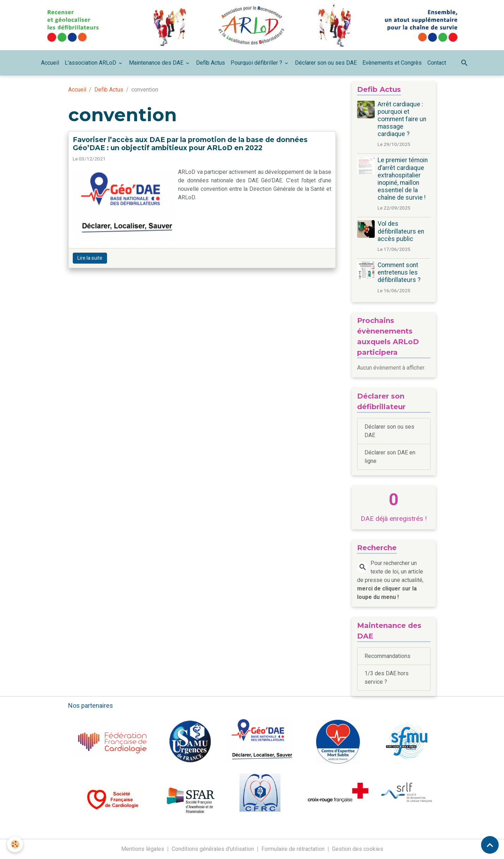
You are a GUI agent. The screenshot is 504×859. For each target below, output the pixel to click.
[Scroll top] (490, 845)
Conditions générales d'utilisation (213, 849)
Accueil (50, 63)
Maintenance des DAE (157, 63)
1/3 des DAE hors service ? (387, 678)
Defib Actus (211, 63)
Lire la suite (90, 258)
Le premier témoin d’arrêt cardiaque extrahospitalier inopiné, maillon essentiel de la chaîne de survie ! (403, 179)
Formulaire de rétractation (293, 849)
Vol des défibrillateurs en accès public (401, 231)
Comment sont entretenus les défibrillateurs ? (399, 272)
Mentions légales (143, 849)
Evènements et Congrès (392, 63)
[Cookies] (15, 844)
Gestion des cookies (358, 849)
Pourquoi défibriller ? (257, 63)
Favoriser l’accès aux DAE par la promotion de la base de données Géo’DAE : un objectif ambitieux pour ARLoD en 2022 (190, 144)
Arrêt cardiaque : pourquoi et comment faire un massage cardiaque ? (402, 119)
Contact (437, 63)
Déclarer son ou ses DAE (326, 63)
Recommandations (387, 656)
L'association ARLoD (91, 63)
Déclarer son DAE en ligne (390, 457)
